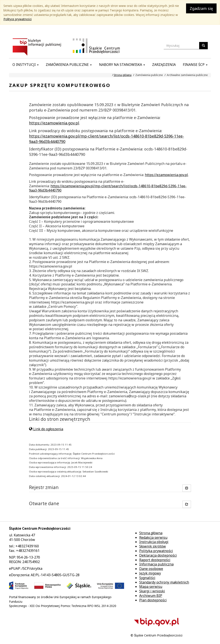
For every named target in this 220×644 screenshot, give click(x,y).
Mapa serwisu (151, 587)
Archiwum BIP (151, 596)
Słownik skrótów (153, 546)
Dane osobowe (151, 569)
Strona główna (123, 75)
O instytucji (26, 65)
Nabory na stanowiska (122, 65)
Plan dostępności (153, 600)
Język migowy (150, 573)
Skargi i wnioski (152, 591)
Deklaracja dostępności (158, 555)
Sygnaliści (147, 578)
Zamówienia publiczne (69, 65)
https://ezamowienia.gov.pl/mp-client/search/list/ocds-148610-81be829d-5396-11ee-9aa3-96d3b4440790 (108, 188)
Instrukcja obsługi (154, 542)
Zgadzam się (201, 8)
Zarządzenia (164, 65)
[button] (187, 504)
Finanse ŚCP (195, 65)
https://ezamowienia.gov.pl (54, 123)
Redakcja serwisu (153, 537)
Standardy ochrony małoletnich (164, 582)
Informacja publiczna (156, 564)
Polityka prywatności (156, 551)
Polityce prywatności (18, 19)
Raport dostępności (155, 560)
